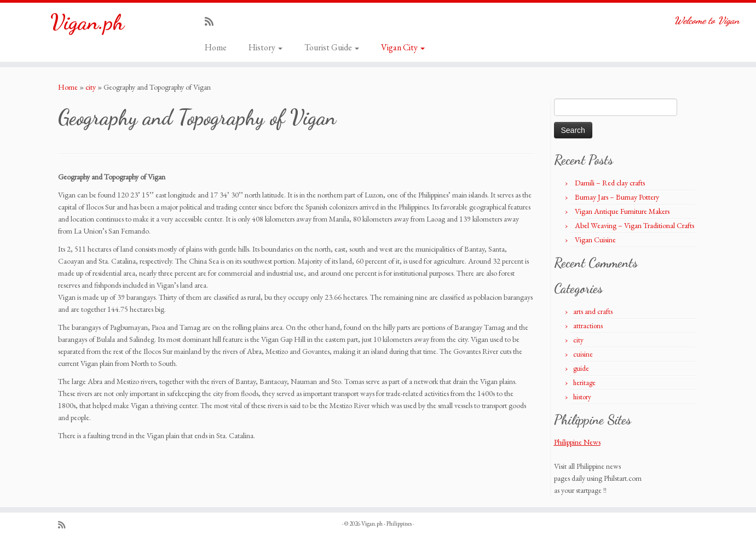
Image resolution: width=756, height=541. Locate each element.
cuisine (583, 354)
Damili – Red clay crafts (610, 183)
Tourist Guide (332, 47)
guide (581, 368)
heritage (584, 383)
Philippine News (577, 442)
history (582, 397)
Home (216, 47)
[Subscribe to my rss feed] (213, 22)
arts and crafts (593, 312)
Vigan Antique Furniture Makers (622, 211)
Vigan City (403, 47)
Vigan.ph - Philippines (386, 523)
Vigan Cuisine (595, 240)
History (266, 47)
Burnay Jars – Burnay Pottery (617, 197)
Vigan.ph (87, 22)
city (91, 87)
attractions (588, 326)
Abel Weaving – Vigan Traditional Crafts (634, 225)
